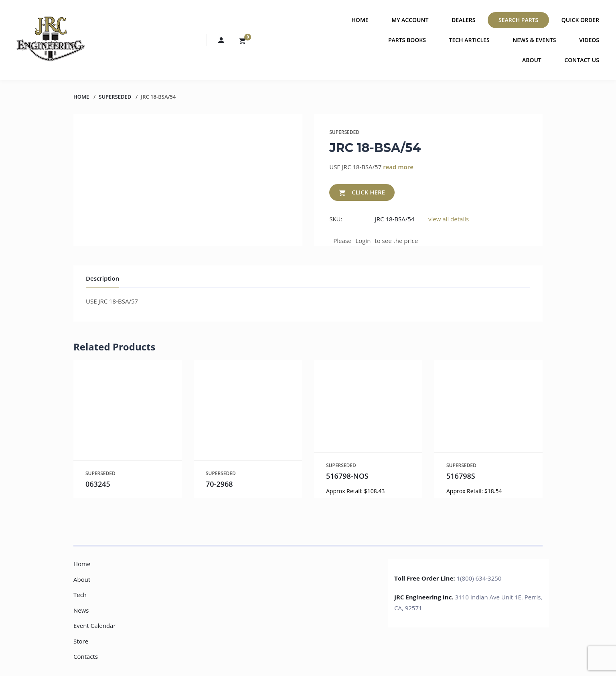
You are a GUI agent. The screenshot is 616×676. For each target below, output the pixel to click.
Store (81, 641)
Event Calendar (95, 625)
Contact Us (582, 60)
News (81, 610)
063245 (98, 484)
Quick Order (580, 20)
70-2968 (219, 484)
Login (363, 241)
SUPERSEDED (115, 97)
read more (398, 167)
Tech (80, 595)
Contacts (86, 656)
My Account (410, 20)
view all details (449, 219)
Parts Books (407, 40)
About (532, 60)
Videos (589, 40)
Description (102, 278)
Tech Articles (469, 40)
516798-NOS (347, 476)
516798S (461, 476)
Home (360, 20)
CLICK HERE (362, 193)
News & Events (534, 40)
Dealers (463, 20)
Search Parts (518, 20)
